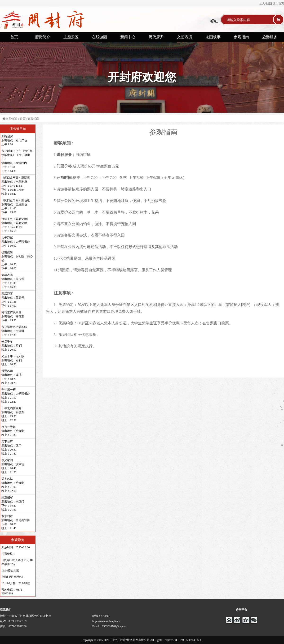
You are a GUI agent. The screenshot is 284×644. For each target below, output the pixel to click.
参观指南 (241, 37)
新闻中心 (128, 37)
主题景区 (71, 37)
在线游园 (99, 37)
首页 (14, 37)
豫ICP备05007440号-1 (188, 640)
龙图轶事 (213, 37)
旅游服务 (270, 37)
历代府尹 (156, 37)
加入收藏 (265, 4)
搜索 (279, 20)
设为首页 (278, 4)
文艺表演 (185, 37)
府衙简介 (43, 37)
